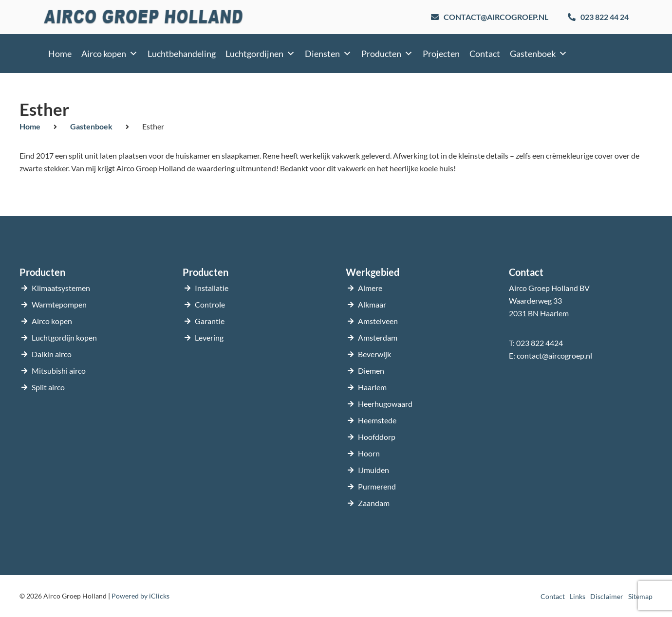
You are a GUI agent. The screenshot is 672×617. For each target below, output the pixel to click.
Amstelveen (378, 321)
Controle (210, 304)
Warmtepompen (59, 304)
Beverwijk (374, 354)
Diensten (328, 54)
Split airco (48, 387)
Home (60, 54)
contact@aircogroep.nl (554, 355)
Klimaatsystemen (61, 288)
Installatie (212, 288)
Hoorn (369, 453)
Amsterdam (378, 337)
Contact (485, 54)
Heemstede (377, 420)
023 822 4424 (540, 343)
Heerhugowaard (385, 404)
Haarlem (372, 387)
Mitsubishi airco (59, 371)
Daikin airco (52, 354)
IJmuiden (373, 470)
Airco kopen (110, 54)
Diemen (371, 371)
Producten (387, 54)
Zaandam (374, 503)
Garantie (210, 321)
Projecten (441, 54)
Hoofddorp (377, 437)
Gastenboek (539, 54)
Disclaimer (607, 596)
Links (578, 596)
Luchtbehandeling (182, 54)
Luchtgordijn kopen (64, 337)
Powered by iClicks (140, 596)
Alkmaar (372, 304)
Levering (209, 337)
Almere (370, 288)
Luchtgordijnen (260, 54)
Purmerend (377, 486)
